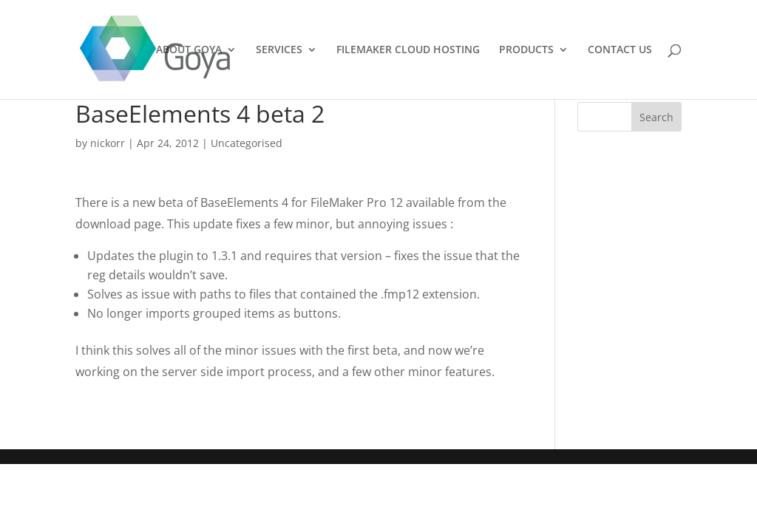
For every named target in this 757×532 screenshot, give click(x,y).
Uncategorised (247, 143)
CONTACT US (620, 50)
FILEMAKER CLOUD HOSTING (408, 50)
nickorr (108, 143)
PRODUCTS (526, 50)
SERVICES (279, 50)
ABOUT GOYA (189, 50)
